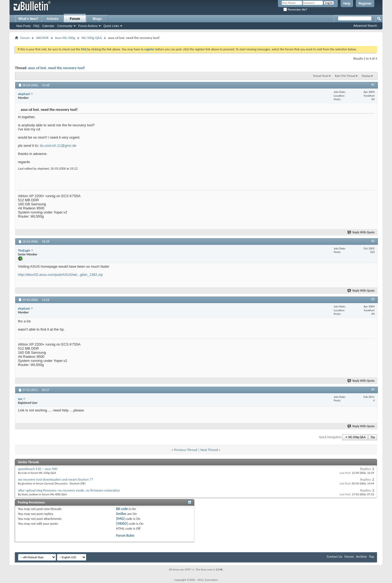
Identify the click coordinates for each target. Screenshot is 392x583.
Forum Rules (125, 535)
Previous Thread (186, 450)
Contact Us (334, 556)
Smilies (121, 514)
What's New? (28, 19)
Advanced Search (365, 26)
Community (65, 26)
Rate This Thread (345, 76)
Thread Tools (321, 76)
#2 (373, 241)
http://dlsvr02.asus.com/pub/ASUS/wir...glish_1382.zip (60, 275)
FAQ (36, 26)
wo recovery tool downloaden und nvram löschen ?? (56, 479)
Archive (361, 556)
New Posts (24, 26)
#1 (373, 85)
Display (366, 76)
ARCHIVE (42, 38)
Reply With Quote (361, 232)
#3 (373, 299)
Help (347, 4)
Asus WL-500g (65, 38)
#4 (373, 389)
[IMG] (120, 519)
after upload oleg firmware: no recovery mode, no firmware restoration (69, 490)
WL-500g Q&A (92, 38)
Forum (75, 19)
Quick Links (111, 26)
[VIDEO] (122, 524)
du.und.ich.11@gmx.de (58, 146)
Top (373, 437)
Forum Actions (88, 26)
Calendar (48, 26)
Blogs (97, 19)
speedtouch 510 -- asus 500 (38, 469)
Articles (53, 19)
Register (365, 4)
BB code (122, 509)
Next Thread (209, 450)
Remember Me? (295, 10)
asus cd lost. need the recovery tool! (57, 68)
